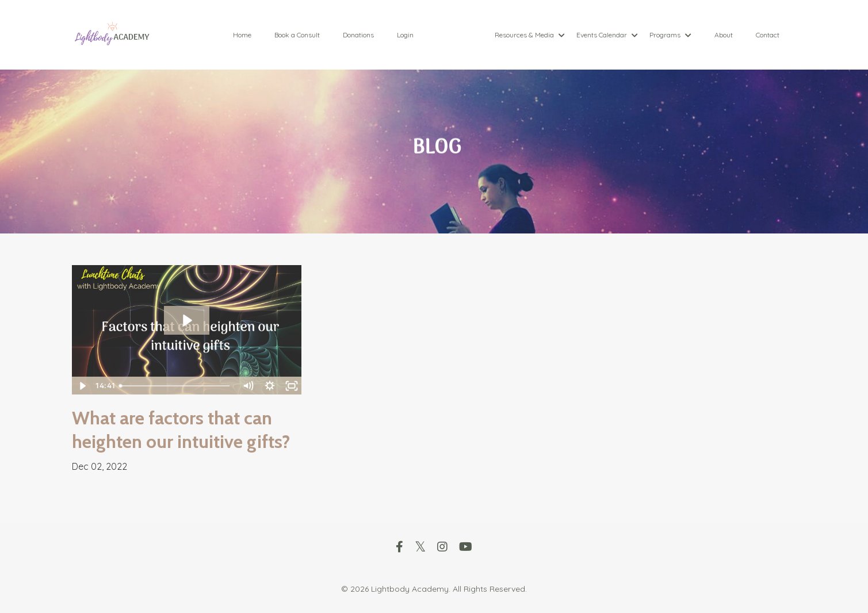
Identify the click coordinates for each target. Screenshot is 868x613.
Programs (670, 35)
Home (242, 35)
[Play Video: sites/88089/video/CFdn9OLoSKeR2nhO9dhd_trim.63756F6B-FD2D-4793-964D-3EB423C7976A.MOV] (187, 320)
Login (405, 35)
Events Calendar (607, 35)
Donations (358, 35)
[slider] (176, 386)
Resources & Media (530, 35)
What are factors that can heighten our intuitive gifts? (181, 430)
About (724, 35)
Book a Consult (297, 35)
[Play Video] (82, 386)
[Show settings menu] (269, 386)
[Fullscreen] (291, 386)
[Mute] (247, 386)
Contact (768, 35)
